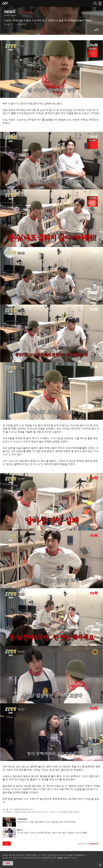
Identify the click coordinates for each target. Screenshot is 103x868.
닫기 (100, 865)
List (7, 844)
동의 (8, 863)
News (14, 15)
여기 (60, 858)
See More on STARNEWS (89, 844)
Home (7, 15)
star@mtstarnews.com (23, 809)
